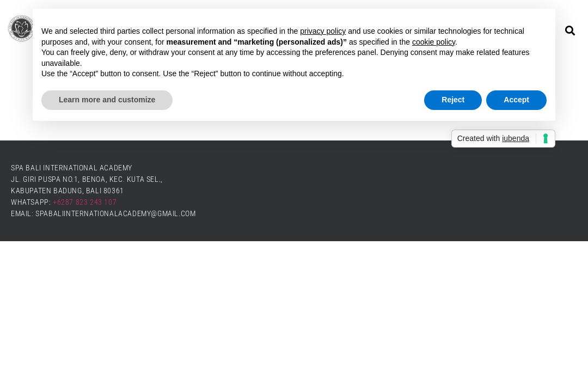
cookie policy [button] (434, 42)
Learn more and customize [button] (107, 100)
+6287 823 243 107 (85, 202)
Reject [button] (453, 100)
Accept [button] (516, 100)
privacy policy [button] (323, 31)
